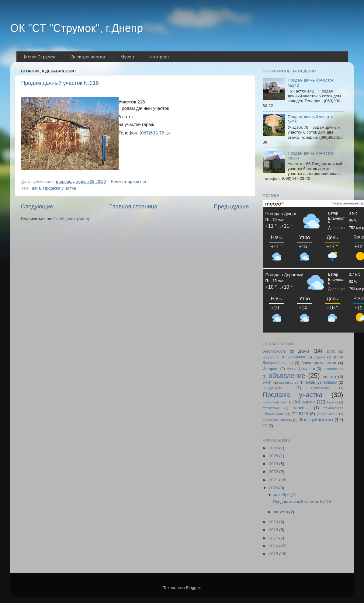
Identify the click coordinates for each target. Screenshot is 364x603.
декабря (282, 495)
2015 (274, 554)
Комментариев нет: (130, 181)
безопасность (274, 351)
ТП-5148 (300, 414)
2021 (274, 480)
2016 (274, 546)
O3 (265, 426)
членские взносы (277, 420)
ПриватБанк (320, 388)
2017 (274, 538)
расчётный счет (275, 402)
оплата (329, 376)
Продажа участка (60, 188)
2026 (274, 448)
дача (36, 188)
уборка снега (327, 414)
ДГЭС (331, 351)
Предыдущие (231, 206)
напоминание (333, 369)
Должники (296, 357)
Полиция (330, 382)
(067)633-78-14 (155, 133)
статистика (271, 408)
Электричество (316, 420)
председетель (275, 388)
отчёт (267, 382)
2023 (274, 464)
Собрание (304, 402)
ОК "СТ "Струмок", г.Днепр (77, 28)
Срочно (333, 402)
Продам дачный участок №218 (60, 83)
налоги (309, 369)
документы (271, 357)
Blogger (193, 588)
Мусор (291, 369)
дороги (320, 357)
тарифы (301, 408)
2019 (274, 522)
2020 (274, 488)
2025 (274, 456)
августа (282, 512)
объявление (287, 376)
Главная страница (133, 206)
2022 (274, 472)
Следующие (37, 206)
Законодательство (319, 363)
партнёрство (289, 382)
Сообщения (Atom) (71, 219)
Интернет (271, 369)
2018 (274, 530)
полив (310, 382)
